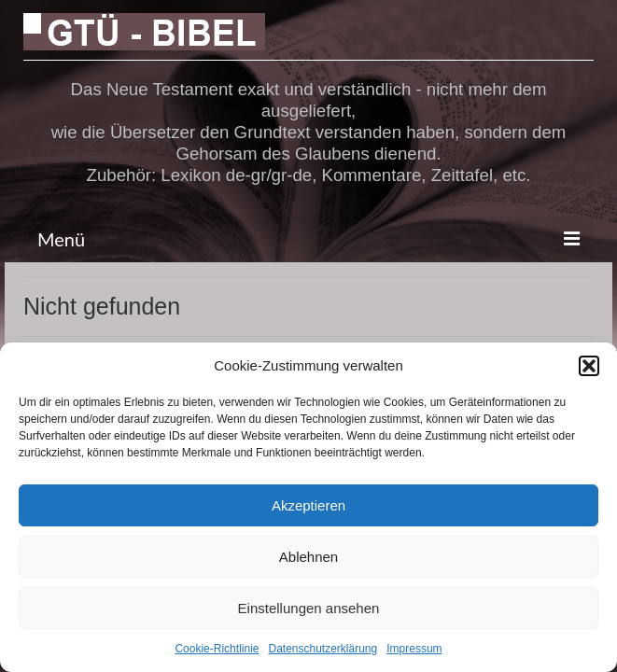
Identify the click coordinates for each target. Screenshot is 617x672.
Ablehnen (308, 557)
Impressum (414, 649)
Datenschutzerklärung (323, 649)
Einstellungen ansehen (309, 608)
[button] (589, 366)
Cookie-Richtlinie (217, 649)
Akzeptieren (308, 505)
